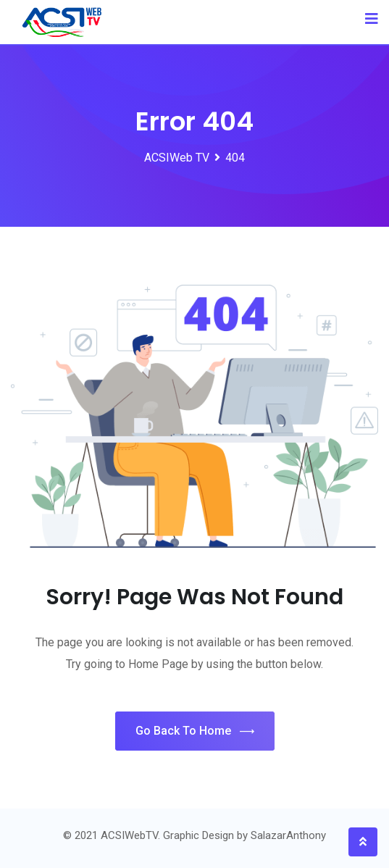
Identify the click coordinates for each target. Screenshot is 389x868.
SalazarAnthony (288, 835)
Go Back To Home (195, 731)
